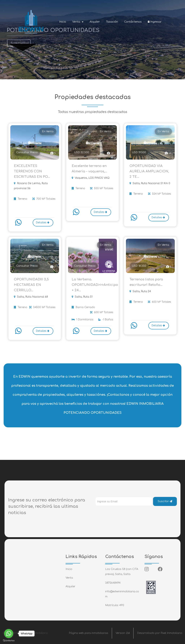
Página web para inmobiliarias (89, 633)
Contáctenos (133, 22)
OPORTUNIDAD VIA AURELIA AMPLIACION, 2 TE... (149, 171)
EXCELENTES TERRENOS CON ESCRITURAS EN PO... (32, 171)
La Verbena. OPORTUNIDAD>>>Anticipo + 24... (92, 285)
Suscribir (165, 501)
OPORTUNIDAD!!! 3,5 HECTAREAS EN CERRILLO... (31, 285)
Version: (123, 633)
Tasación (112, 22)
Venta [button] (77, 22)
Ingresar (155, 22)
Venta (69, 578)
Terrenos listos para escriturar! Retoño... (146, 282)
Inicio (63, 22)
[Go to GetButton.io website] (9, 640)
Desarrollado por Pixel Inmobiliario (160, 633)
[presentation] (123, 513)
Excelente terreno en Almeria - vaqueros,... (89, 169)
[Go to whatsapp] (9, 634)
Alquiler (95, 22)
